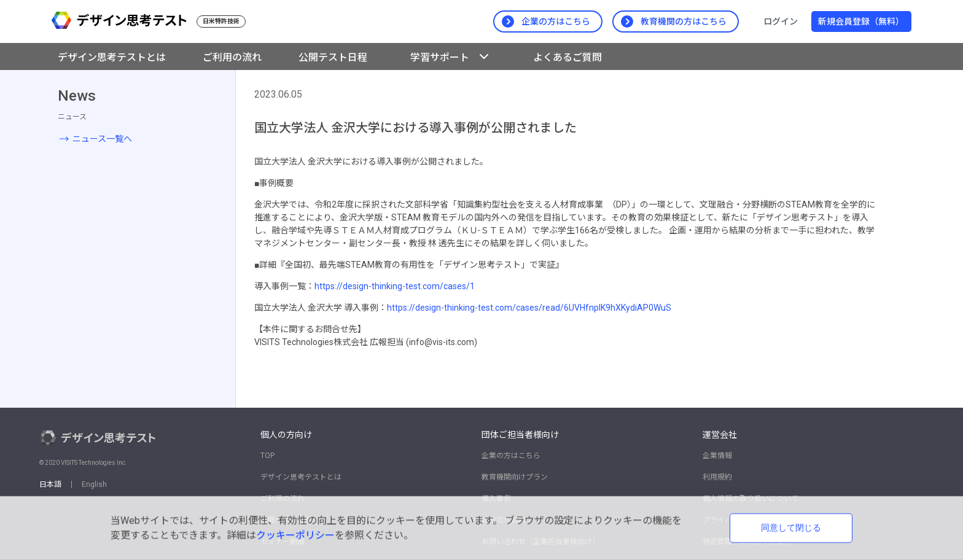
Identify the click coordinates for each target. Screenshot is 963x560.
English (94, 484)
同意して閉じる (791, 527)
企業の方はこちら (511, 456)
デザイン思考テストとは (112, 57)
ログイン (781, 21)
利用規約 (717, 477)
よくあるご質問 (567, 57)
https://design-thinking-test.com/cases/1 (395, 286)
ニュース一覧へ (102, 139)
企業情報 (717, 456)
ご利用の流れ (232, 57)
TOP (267, 456)
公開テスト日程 (333, 57)
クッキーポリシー (295, 535)
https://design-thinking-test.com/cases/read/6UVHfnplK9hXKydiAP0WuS (529, 308)
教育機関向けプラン (515, 477)
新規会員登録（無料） (861, 21)
